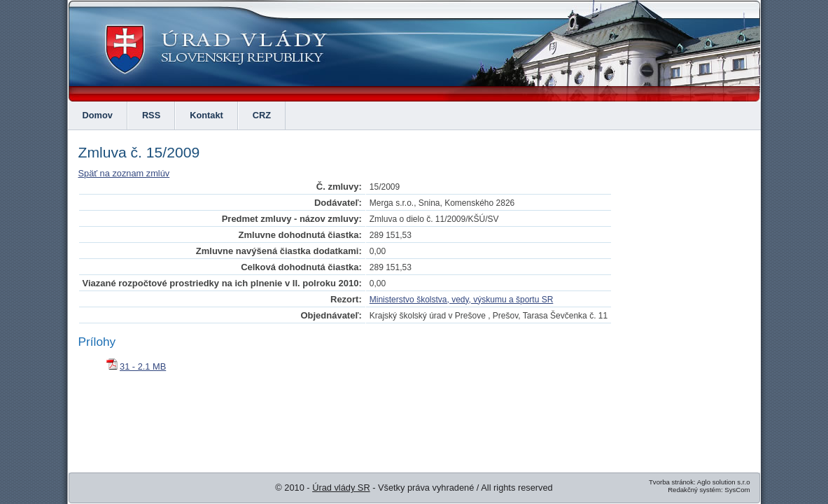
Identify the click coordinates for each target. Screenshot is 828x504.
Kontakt (206, 115)
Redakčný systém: (695, 490)
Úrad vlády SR (341, 488)
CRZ (262, 115)
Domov (98, 115)
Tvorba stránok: (672, 482)
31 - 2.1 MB (143, 366)
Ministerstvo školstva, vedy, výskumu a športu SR (462, 300)
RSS (151, 115)
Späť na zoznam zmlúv (124, 173)
